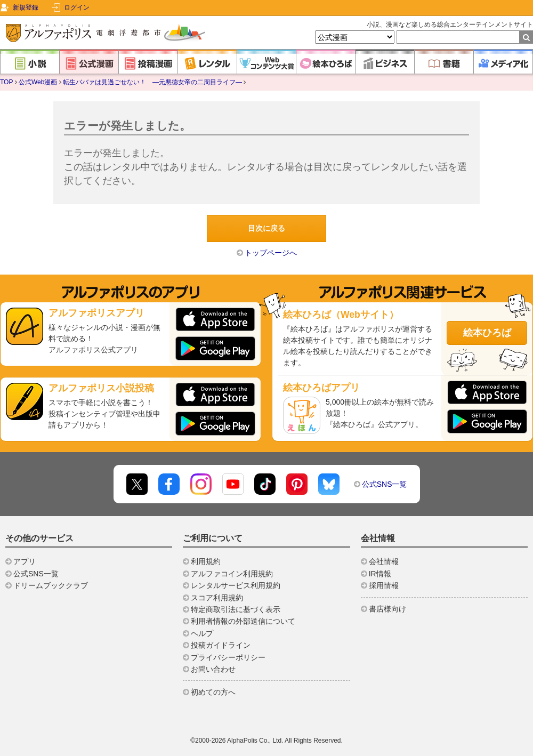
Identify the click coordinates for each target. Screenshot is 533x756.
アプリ (25, 561)
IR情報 (380, 574)
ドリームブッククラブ (51, 585)
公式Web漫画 (38, 82)
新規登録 (26, 7)
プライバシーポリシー (228, 657)
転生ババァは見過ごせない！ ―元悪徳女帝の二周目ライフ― (152, 82)
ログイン (77, 7)
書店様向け (387, 609)
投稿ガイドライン (221, 645)
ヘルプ (202, 633)
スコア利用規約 (217, 598)
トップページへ (271, 253)
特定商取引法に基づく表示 (236, 609)
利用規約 (206, 561)
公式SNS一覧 (385, 484)
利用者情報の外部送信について (243, 621)
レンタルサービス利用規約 (236, 585)
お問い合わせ (213, 669)
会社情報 (384, 561)
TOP (6, 82)
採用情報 (384, 585)
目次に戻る (266, 228)
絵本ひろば (487, 333)
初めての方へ (213, 692)
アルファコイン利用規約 (232, 574)
